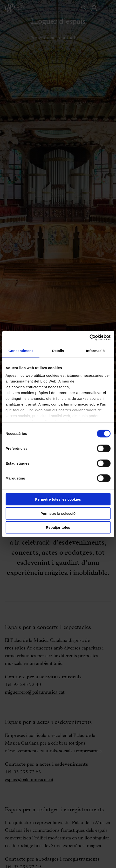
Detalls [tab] (58, 351)
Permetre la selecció (58, 513)
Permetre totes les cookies (58, 499)
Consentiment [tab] (21, 351)
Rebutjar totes (58, 527)
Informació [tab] (96, 351)
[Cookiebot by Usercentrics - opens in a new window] (89, 337)
